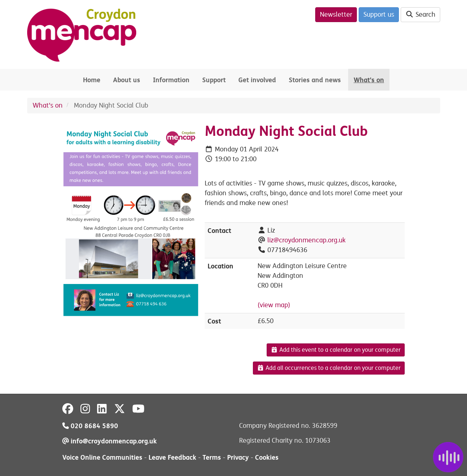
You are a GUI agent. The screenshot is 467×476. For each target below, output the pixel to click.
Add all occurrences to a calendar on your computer (329, 368)
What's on (369, 80)
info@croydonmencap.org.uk (110, 441)
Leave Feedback (172, 457)
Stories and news (315, 80)
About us (127, 80)
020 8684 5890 (90, 426)
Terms (212, 457)
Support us (379, 14)
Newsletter (336, 14)
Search (420, 14)
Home (92, 80)
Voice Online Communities (102, 457)
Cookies (267, 457)
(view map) (274, 305)
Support (214, 80)
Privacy (238, 457)
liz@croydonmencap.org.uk (307, 240)
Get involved (257, 80)
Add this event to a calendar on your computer (336, 350)
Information (171, 80)
